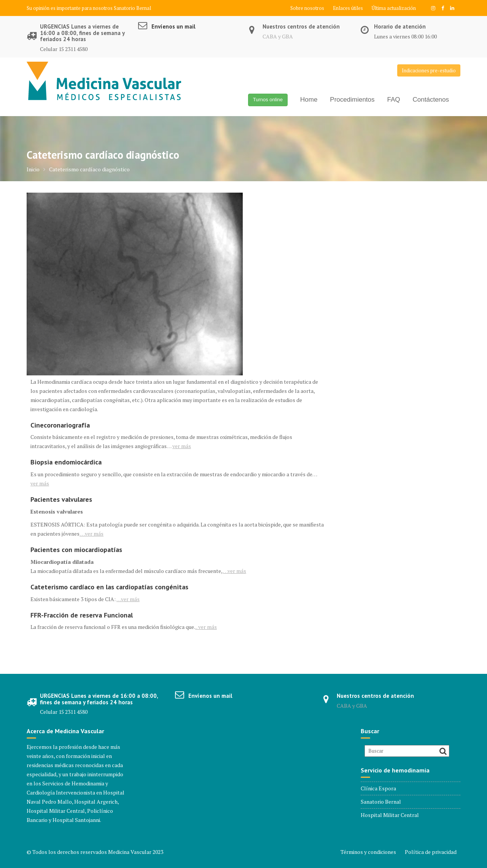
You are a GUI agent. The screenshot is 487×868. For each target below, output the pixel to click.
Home (309, 100)
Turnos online (268, 100)
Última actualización (394, 8)
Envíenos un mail (173, 26)
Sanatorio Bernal (132, 8)
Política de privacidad (431, 852)
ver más (182, 446)
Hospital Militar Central (390, 815)
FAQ (394, 100)
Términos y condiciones (368, 852)
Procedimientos (352, 100)
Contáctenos (431, 100)
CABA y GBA (278, 36)
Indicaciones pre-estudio (429, 70)
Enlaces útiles (348, 8)
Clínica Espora (378, 788)
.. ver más (206, 627)
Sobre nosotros (307, 8)
